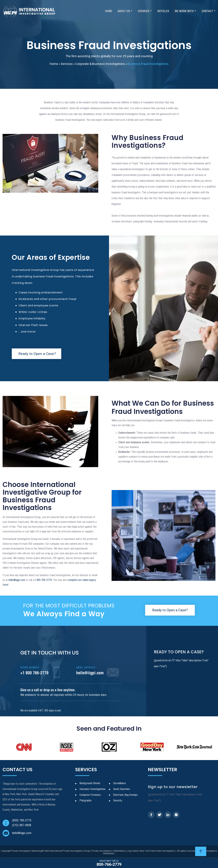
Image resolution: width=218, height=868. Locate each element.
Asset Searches (122, 789)
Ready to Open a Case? (38, 354)
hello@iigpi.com (17, 580)
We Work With (184, 12)
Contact (207, 12)
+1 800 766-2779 (34, 671)
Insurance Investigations (92, 789)
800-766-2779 (109, 863)
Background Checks (90, 784)
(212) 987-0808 (22, 825)
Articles (163, 12)
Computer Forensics (90, 795)
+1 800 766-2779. (42, 580)
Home (109, 12)
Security (118, 801)
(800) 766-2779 (22, 820)
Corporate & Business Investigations (100, 64)
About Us (124, 12)
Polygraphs (86, 801)
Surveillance (119, 784)
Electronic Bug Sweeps (125, 795)
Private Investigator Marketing (27, 851)
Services (144, 12)
